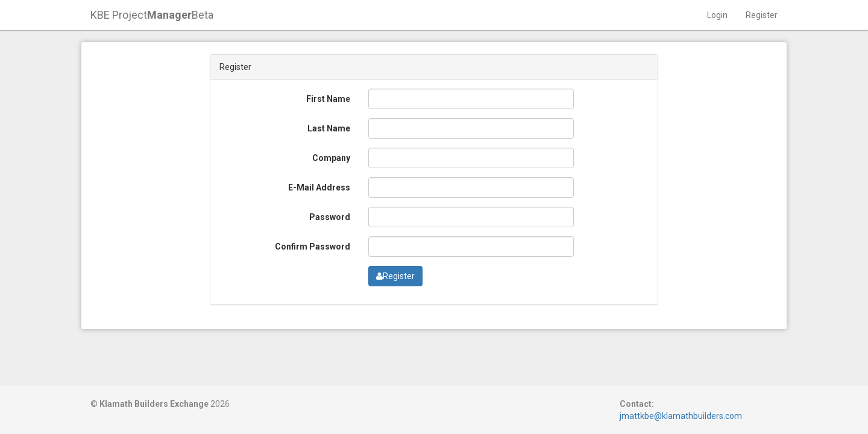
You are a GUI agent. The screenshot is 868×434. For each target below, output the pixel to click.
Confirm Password (313, 247)
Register (762, 15)
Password (330, 217)
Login (717, 15)
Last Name (329, 128)
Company (331, 158)
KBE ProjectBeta (152, 15)
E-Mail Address (319, 187)
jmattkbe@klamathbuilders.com (681, 416)
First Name (328, 99)
